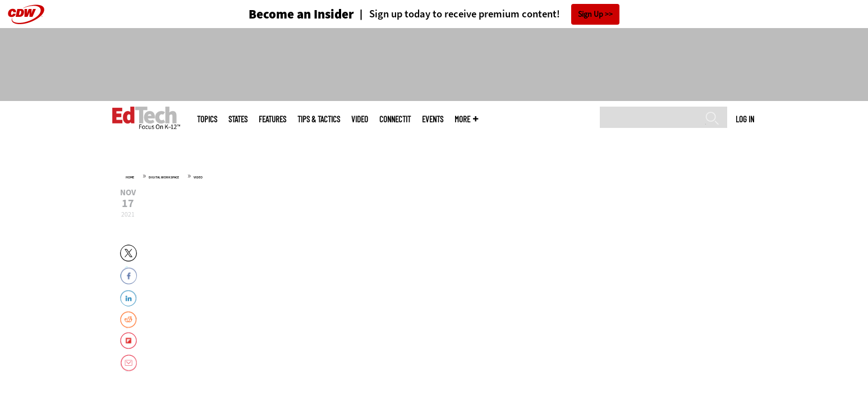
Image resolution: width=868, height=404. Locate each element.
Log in (745, 119)
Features (272, 119)
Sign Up (591, 14)
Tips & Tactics (319, 119)
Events (433, 119)
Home (130, 177)
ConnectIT (395, 119)
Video (360, 119)
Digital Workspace (164, 177)
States (238, 119)
